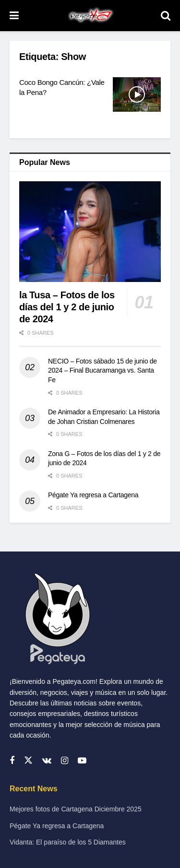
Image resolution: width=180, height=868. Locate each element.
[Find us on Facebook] (12, 761)
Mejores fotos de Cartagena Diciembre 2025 (76, 809)
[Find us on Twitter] (28, 761)
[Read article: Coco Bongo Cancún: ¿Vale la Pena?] (137, 94)
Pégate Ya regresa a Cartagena (93, 495)
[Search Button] (166, 16)
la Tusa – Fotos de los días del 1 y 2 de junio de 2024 (67, 307)
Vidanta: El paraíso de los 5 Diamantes (68, 842)
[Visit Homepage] (90, 16)
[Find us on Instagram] (65, 761)
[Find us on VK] (47, 761)
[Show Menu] (14, 16)
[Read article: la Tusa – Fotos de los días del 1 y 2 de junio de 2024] (90, 232)
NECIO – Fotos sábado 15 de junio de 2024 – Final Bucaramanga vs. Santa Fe (102, 370)
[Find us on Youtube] (82, 761)
